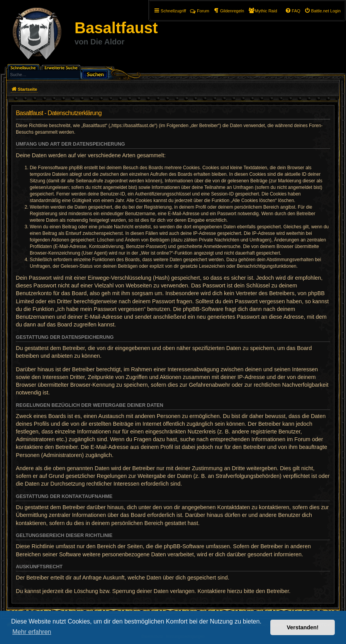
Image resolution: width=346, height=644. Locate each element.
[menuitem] (322, 11)
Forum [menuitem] (200, 11)
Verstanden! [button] (303, 627)
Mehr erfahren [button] (32, 632)
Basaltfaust (116, 28)
